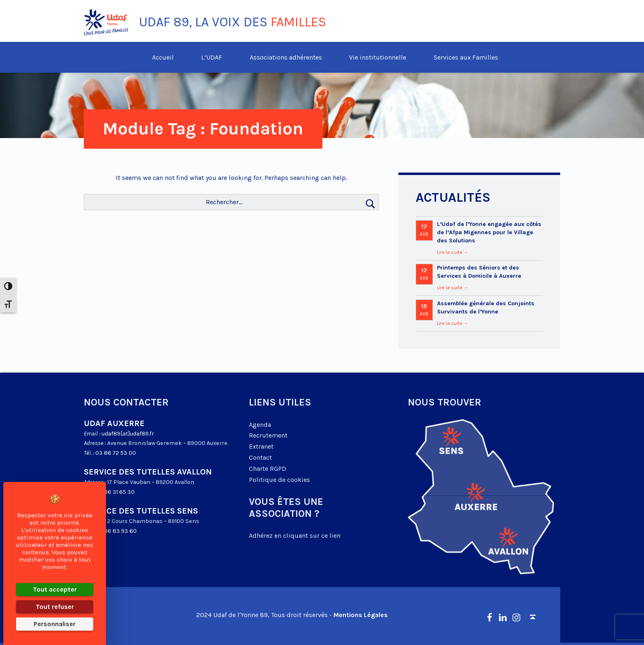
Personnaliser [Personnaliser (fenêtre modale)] (55, 624)
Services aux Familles (466, 57)
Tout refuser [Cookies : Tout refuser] (55, 607)
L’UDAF (212, 57)
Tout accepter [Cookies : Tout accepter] (55, 589)
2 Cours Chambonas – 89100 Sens (153, 521)
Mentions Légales (361, 615)
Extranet (261, 446)
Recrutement (268, 435)
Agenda (260, 425)
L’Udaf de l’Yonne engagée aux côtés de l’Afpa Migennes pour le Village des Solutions (489, 232)
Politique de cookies (279, 480)
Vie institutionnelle (378, 57)
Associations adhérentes (286, 57)
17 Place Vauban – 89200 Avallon (151, 482)
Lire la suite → (453, 252)
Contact (260, 457)
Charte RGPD (268, 469)
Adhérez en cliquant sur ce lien (295, 536)
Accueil (163, 57)
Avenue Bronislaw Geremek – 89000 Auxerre (167, 443)
